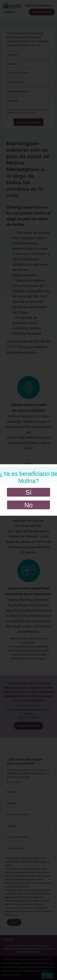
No (28, 505)
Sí (28, 492)
